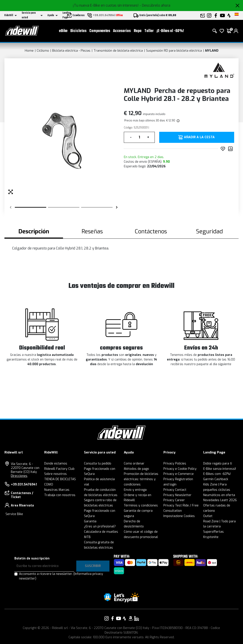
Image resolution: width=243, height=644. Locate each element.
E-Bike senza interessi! (220, 469)
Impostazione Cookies (179, 516)
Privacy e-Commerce (179, 474)
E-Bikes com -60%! (217, 474)
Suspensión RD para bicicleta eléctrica (174, 51)
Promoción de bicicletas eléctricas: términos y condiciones (141, 479)
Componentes (100, 31)
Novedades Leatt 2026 (220, 500)
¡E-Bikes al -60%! (170, 31)
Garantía (90, 521)
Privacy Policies (175, 464)
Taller (149, 31)
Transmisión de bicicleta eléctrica (118, 51)
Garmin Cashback (216, 479)
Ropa (138, 31)
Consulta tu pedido (98, 464)
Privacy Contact (175, 490)
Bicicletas (78, 31)
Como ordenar (134, 464)
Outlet (208, 516)
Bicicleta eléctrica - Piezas (71, 51)
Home (29, 51)
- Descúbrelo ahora (155, 5)
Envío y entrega (135, 490)
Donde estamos (56, 464)
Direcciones (19, 476)
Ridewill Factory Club (59, 469)
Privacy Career (174, 500)
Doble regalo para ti (218, 464)
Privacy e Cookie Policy (180, 469)
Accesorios (122, 31)
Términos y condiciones (141, 505)
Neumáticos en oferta (219, 495)
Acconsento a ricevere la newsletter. (61, 576)
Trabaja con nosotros (60, 495)
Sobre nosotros (55, 474)
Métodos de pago (136, 469)
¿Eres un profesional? (100, 526)
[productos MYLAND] (219, 71)
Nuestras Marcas (57, 490)
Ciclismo (43, 51)
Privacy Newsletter (177, 495)
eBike (63, 31)
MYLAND (212, 51)
